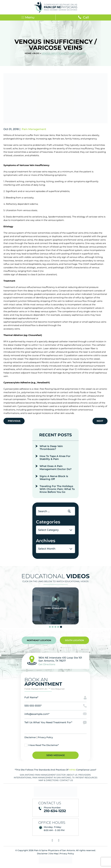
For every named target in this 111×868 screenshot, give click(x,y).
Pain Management (34, 129)
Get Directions (47, 665)
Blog (36, 53)
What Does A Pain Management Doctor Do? (56, 468)
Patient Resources (86, 779)
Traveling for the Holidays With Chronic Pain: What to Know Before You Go (57, 490)
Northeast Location (39, 641)
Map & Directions (49, 782)
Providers (85, 776)
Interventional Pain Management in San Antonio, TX (44, 779)
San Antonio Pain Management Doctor (43, 776)
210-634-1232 (55, 812)
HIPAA (72, 771)
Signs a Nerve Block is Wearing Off (54, 478)
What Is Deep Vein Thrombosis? (51, 448)
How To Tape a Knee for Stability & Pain (55, 458)
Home (28, 53)
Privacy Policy (46, 738)
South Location (74, 641)
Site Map (54, 855)
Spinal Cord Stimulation (55, 607)
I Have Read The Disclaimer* (43, 746)
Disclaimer (30, 738)
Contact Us (66, 782)
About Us (72, 776)
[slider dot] (50, 628)
